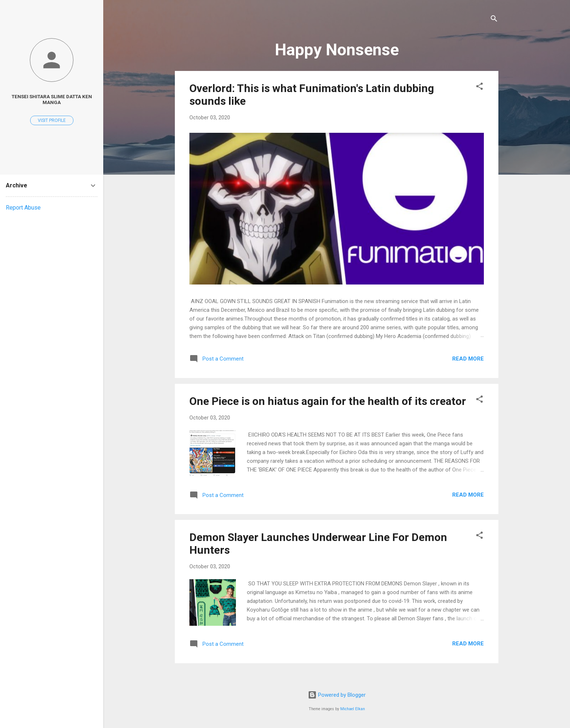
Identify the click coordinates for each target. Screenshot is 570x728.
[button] (479, 87)
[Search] (494, 20)
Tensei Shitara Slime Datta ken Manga (52, 99)
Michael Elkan (353, 709)
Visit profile (52, 120)
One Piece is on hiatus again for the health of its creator (328, 401)
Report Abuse (23, 208)
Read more (468, 359)
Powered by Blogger (337, 695)
